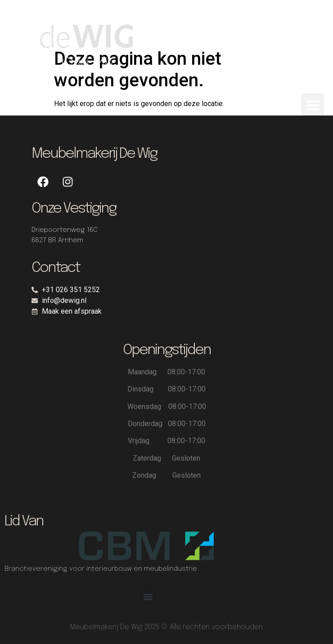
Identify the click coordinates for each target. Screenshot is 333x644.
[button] (313, 105)
